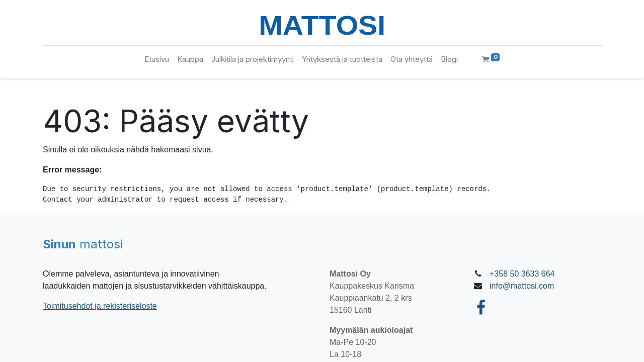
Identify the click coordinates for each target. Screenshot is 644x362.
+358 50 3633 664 (522, 274)
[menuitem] (157, 60)
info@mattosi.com (522, 286)
